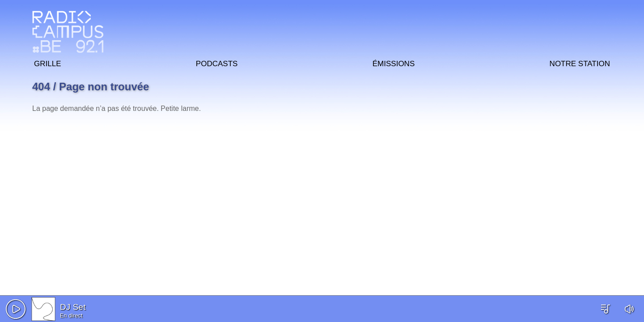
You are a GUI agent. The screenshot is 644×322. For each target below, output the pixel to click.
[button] (16, 309)
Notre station (580, 62)
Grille (47, 62)
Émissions (394, 62)
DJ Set (73, 307)
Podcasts (217, 62)
